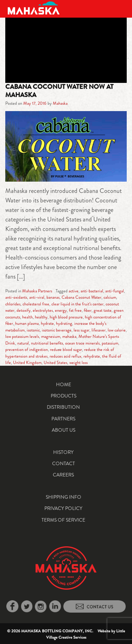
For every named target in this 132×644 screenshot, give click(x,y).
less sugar (81, 330)
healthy (41, 317)
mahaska (69, 336)
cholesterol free (36, 304)
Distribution (63, 407)
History (63, 452)
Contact (64, 463)
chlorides (13, 304)
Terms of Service (63, 520)
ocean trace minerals (82, 343)
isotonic (33, 330)
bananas (53, 297)
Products (64, 396)
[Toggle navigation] (119, 8)
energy (61, 310)
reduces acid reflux (65, 356)
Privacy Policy (63, 508)
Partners (63, 419)
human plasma (27, 323)
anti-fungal (115, 291)
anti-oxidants (16, 297)
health (27, 317)
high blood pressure (66, 317)
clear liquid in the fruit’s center (77, 304)
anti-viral (37, 297)
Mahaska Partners (37, 291)
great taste (103, 310)
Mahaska (60, 103)
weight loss (78, 363)
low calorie (117, 330)
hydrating (64, 323)
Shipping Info (64, 497)
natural (23, 343)
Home (64, 384)
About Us (64, 430)
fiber (88, 310)
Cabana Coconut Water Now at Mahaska (59, 91)
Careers (63, 475)
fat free (75, 310)
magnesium (51, 336)
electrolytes (43, 310)
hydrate (47, 323)
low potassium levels (22, 336)
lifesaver (99, 330)
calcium (110, 297)
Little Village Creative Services (86, 634)
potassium (110, 343)
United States (55, 363)
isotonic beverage (57, 330)
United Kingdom (27, 363)
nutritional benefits (47, 343)
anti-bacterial (92, 291)
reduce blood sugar (66, 350)
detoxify (24, 310)
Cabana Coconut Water (81, 297)
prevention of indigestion (27, 350)
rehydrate (92, 356)
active (74, 291)
